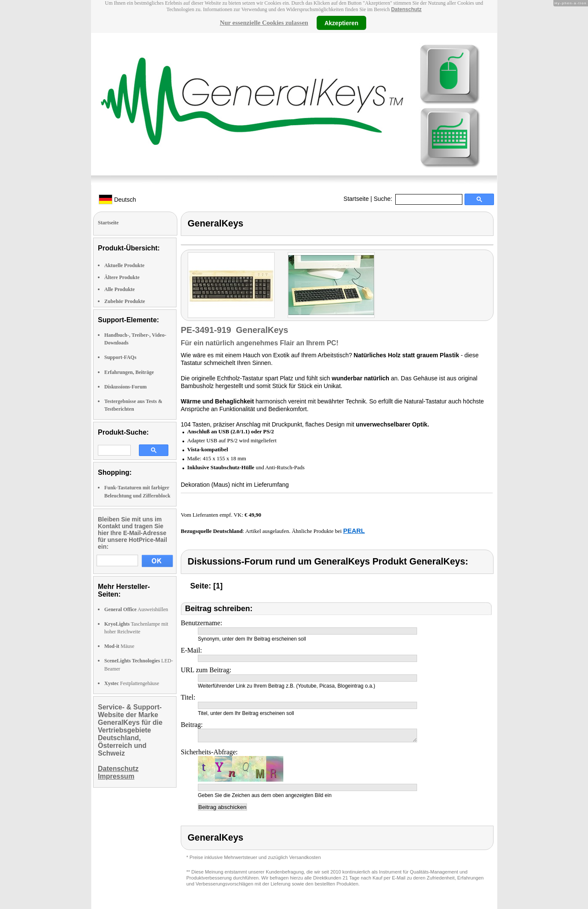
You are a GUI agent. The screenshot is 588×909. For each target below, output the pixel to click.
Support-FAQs (120, 357)
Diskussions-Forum (125, 387)
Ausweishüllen (136, 609)
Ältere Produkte (122, 277)
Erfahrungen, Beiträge (129, 372)
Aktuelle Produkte (124, 265)
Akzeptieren (341, 23)
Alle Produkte (119, 289)
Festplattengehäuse (132, 683)
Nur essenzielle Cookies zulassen (264, 23)
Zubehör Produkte (125, 301)
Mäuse (119, 646)
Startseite (356, 199)
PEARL (354, 531)
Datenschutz (406, 9)
